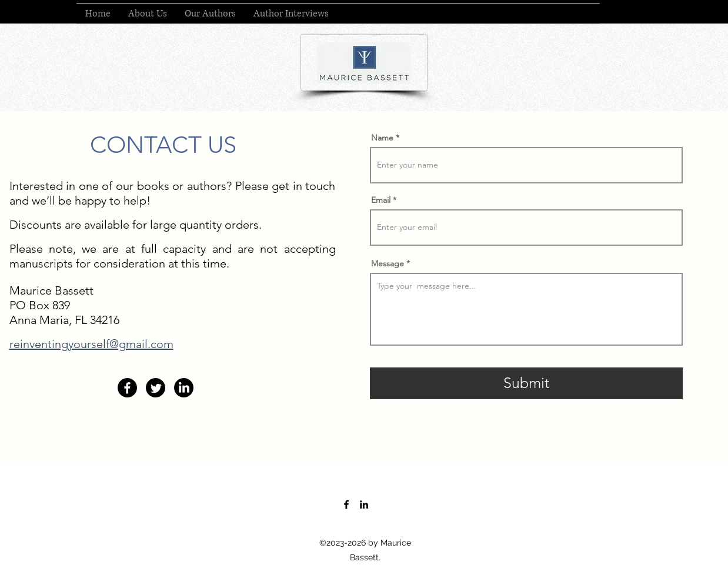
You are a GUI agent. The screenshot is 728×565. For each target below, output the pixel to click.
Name (382, 138)
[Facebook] (127, 388)
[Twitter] (156, 388)
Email (381, 200)
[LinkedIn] (184, 388)
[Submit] (526, 383)
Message (388, 263)
